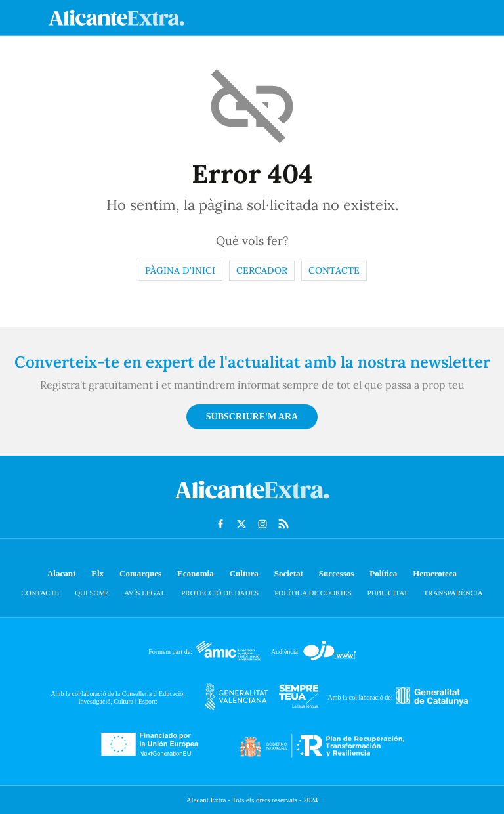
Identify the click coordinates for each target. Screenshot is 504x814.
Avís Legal (145, 593)
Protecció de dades (220, 593)
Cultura (244, 573)
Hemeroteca (435, 573)
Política (383, 573)
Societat (289, 573)
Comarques (140, 573)
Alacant (61, 573)
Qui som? (92, 593)
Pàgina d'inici (180, 270)
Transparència (453, 593)
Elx (97, 573)
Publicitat (388, 593)
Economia (196, 573)
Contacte (334, 270)
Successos (336, 573)
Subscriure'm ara (252, 417)
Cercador (262, 270)
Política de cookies (313, 593)
